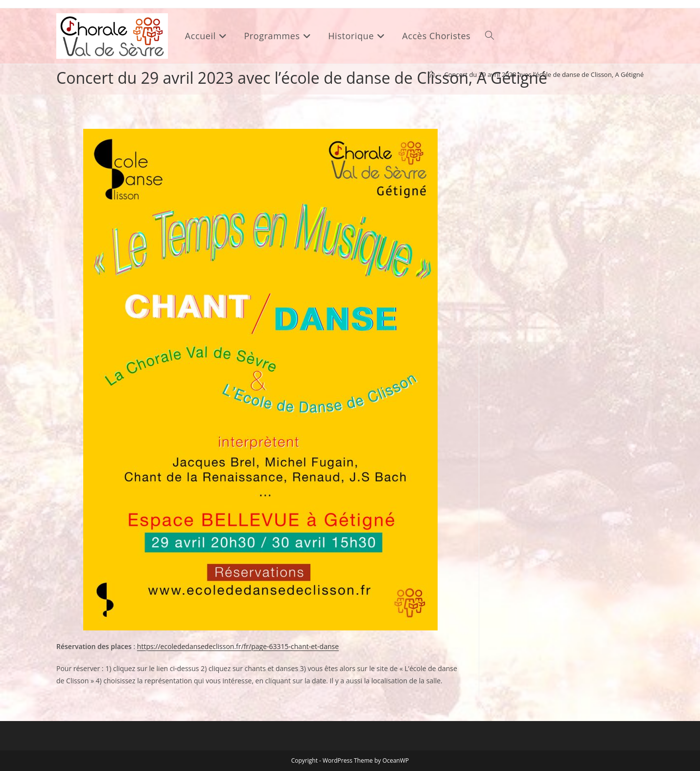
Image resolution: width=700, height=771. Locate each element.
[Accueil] (432, 74)
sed (203, 646)
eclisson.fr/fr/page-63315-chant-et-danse (274, 646)
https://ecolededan (167, 646)
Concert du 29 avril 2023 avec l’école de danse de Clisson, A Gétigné (544, 74)
